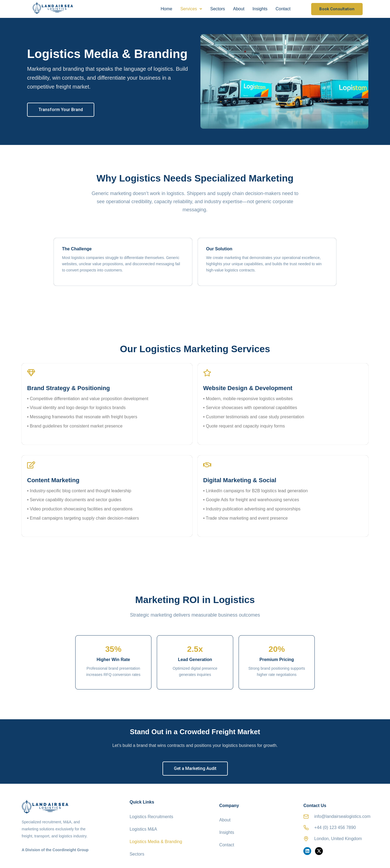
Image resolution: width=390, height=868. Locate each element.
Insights (260, 9)
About (239, 9)
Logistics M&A (143, 827)
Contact (283, 9)
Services (191, 9)
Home (166, 9)
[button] (191, 9)
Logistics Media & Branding (156, 835)
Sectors (217, 9)
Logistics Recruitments (151, 818)
